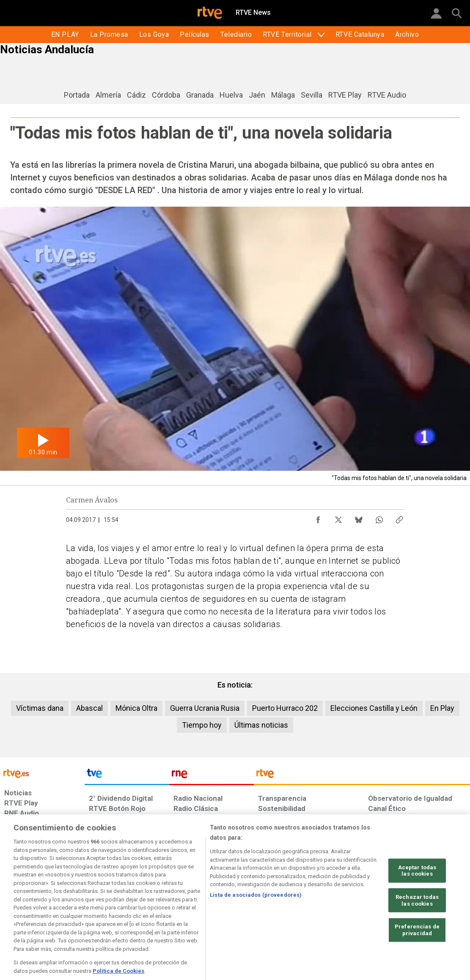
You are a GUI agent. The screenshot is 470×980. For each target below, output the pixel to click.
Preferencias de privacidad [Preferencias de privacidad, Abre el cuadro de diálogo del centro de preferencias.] (417, 954)
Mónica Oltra (136, 708)
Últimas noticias (261, 725)
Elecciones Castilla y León (374, 708)
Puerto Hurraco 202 (285, 708)
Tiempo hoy (202, 725)
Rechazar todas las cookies (417, 924)
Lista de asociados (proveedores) (256, 919)
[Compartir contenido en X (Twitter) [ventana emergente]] (338, 518)
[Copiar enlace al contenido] (399, 518)
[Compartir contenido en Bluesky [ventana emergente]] (359, 518)
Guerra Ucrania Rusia (205, 708)
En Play (442, 708)
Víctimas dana (40, 708)
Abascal (89, 708)
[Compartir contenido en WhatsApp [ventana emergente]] (379, 518)
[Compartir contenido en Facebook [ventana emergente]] (318, 518)
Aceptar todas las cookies (417, 895)
